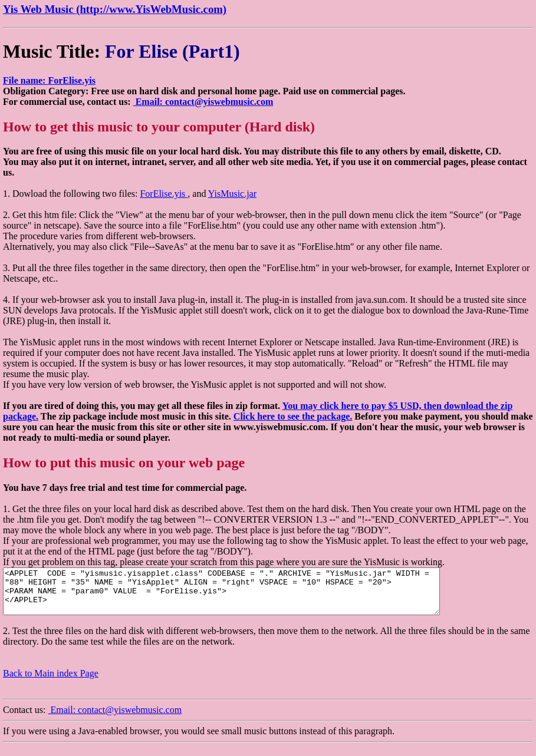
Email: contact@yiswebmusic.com (203, 102)
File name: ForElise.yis (49, 80)
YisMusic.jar (232, 194)
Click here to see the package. (293, 416)
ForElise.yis (164, 194)
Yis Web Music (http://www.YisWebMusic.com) (115, 9)
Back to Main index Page (51, 682)
